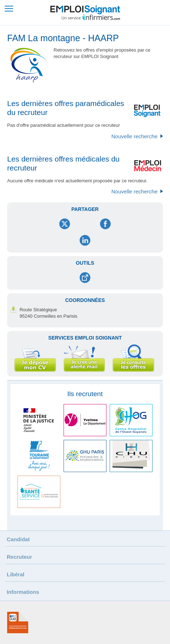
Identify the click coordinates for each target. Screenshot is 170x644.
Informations (23, 592)
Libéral (16, 574)
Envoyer (85, 278)
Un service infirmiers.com (91, 17)
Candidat (18, 539)
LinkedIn (85, 240)
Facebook (105, 224)
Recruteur (19, 557)
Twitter (65, 224)
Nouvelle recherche (134, 136)
